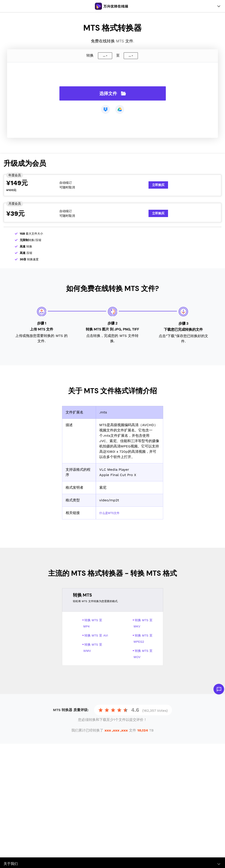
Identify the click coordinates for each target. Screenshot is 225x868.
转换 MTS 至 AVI (96, 635)
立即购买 (158, 185)
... (104, 56)
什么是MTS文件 (112, 513)
